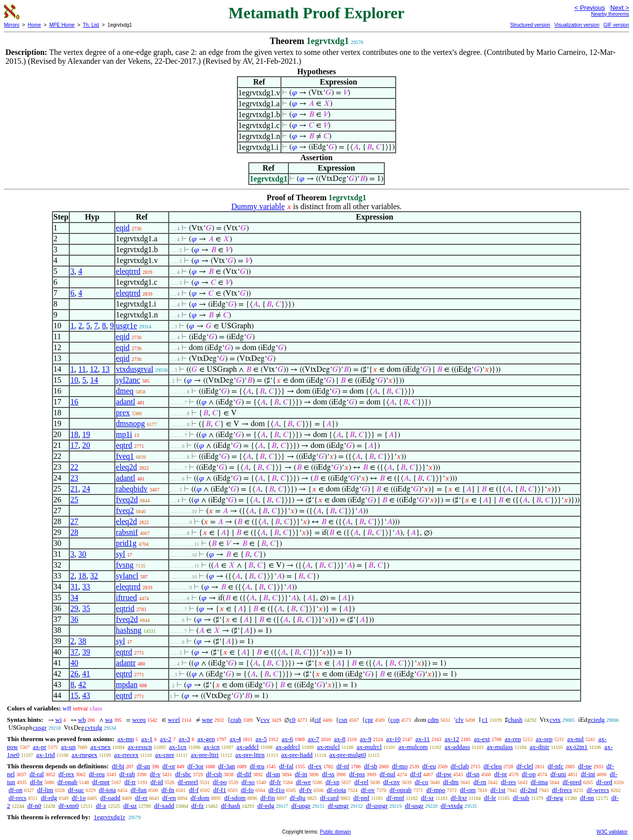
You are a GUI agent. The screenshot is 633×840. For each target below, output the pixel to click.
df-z (101, 806)
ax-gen (206, 739)
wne (207, 720)
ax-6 (288, 739)
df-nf (343, 766)
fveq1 (125, 456)
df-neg (555, 798)
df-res (508, 782)
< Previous (589, 8)
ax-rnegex (85, 755)
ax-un (68, 747)
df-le (490, 798)
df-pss (357, 774)
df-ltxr (459, 798)
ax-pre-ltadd (297, 755)
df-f (194, 790)
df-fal (286, 766)
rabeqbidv (132, 489)
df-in (301, 774)
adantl (125, 402)
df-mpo (436, 790)
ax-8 (339, 739)
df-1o (79, 798)
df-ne (585, 766)
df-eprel (188, 782)
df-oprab (400, 790)
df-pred (572, 782)
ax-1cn (178, 747)
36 (74, 619)
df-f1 (220, 790)
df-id (157, 782)
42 (82, 685)
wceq (139, 720)
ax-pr (39, 747)
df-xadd (164, 806)
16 (74, 402)
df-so (248, 782)
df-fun (139, 790)
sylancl (127, 576)
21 (74, 489)
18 (74, 434)
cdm (433, 720)
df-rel (361, 782)
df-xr (427, 798)
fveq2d (127, 500)
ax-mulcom (413, 747)
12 (94, 369)
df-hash (231, 806)
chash (515, 720)
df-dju (298, 798)
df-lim (45, 790)
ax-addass (457, 747)
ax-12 (452, 739)
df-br (36, 782)
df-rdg (49, 798)
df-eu (429, 766)
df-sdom (235, 798)
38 (82, 641)
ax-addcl (248, 747)
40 (74, 663)
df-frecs (562, 790)
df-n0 (34, 806)
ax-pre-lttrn (250, 755)
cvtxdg (93, 728)
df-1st (498, 790)
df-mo (400, 766)
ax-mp (126, 739)
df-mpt (101, 782)
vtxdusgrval (135, 369)
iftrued (126, 597)
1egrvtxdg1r (109, 817)
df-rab (127, 774)
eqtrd (124, 445)
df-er (141, 798)
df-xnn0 (68, 806)
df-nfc (556, 766)
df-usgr (414, 806)
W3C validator (612, 832)
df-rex (66, 774)
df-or (169, 766)
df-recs (17, 798)
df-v (155, 774)
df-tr (130, 782)
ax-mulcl (328, 747)
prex (123, 413)
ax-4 (235, 739)
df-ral (37, 774)
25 (74, 500)
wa (109, 720)
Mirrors (12, 25)
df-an (143, 766)
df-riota (337, 790)
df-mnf (395, 798)
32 (94, 576)
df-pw (444, 774)
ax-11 (423, 739)
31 (74, 587)
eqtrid (125, 608)
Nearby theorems (610, 14)
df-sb (371, 766)
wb (82, 720)
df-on (15, 790)
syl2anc (128, 380)
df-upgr (301, 806)
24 (86, 489)
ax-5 (261, 739)
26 (74, 674)
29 (74, 608)
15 (74, 695)
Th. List (91, 25)
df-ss (328, 774)
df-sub (521, 798)
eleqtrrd (128, 271)
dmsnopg (130, 423)
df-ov (368, 790)
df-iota (108, 790)
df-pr (500, 774)
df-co (422, 782)
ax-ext (482, 739)
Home (34, 25)
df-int (588, 774)
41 (86, 674)
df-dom (200, 798)
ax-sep (544, 739)
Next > (620, 8)
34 (74, 597)
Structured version (530, 25)
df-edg (266, 806)
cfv (460, 720)
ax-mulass (500, 747)
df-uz (130, 806)
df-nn (587, 798)
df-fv (306, 790)
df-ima (539, 782)
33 (86, 587)
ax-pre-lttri (205, 755)
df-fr (275, 782)
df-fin (268, 798)
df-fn (168, 790)
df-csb (214, 774)
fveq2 (125, 510)
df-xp (332, 782)
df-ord (604, 782)
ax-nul (575, 739)
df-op (529, 774)
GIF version (616, 25)
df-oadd (110, 798)
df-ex (315, 766)
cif (317, 720)
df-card (329, 798)
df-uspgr (377, 806)
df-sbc (183, 774)
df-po (220, 782)
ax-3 (184, 739)
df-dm (451, 782)
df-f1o (277, 790)
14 (94, 380)
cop (395, 720)
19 (86, 434)
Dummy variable (258, 206)
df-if (416, 774)
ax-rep (513, 739)
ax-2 (165, 739)
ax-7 (313, 739)
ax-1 (147, 739)
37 (74, 652)
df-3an (226, 766)
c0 (292, 720)
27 (74, 521)
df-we (303, 782)
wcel (174, 720)
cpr (369, 720)
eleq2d (126, 467)
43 (86, 695)
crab (236, 720)
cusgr (40, 728)
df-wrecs (598, 790)
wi (59, 720)
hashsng (129, 630)
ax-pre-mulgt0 (348, 755)
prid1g (126, 543)
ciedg (598, 720)
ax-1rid (45, 755)
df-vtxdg (452, 806)
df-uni (558, 774)
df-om (468, 790)
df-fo (247, 790)
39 (86, 652)
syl (120, 554)
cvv (265, 720)
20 (86, 445)
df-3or (196, 766)
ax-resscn (140, 747)
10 (74, 380)
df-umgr (339, 806)
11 (82, 369)
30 (82, 554)
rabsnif (127, 532)
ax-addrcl (288, 747)
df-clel (525, 766)
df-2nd (529, 790)
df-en (169, 798)
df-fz (198, 806)
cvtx (555, 720)
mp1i (124, 434)
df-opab (67, 782)
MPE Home (62, 25)
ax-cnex (101, 747)
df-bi (118, 766)
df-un (273, 774)
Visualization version (577, 25)
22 (74, 467)
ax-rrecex (126, 755)
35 (86, 608)
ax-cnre (165, 755)
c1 (485, 720)
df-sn (473, 774)
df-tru (257, 766)
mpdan (127, 685)
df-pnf (362, 798)
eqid (123, 228)
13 (106, 369)
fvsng (125, 565)
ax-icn (211, 747)
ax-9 (366, 739)
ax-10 (394, 739)
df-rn (480, 782)
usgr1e (126, 326)
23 (74, 478)
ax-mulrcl (369, 747)
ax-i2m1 (577, 747)
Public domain (336, 832)
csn (343, 720)
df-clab (460, 766)
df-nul (388, 774)
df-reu (97, 774)
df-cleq (493, 766)
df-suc (76, 790)
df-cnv (392, 782)
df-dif (244, 774)
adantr (126, 663)
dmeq (125, 391)
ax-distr (540, 747)
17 (74, 445)
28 (74, 532)
